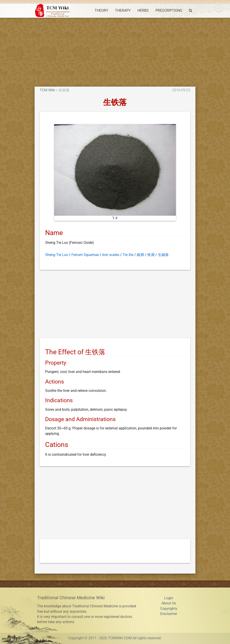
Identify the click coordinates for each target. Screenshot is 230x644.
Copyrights (169, 609)
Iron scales (111, 255)
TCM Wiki (47, 90)
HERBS (143, 11)
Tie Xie (128, 255)
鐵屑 (140, 255)
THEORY (101, 11)
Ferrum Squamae (85, 255)
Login (169, 598)
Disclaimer (169, 614)
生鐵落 (163, 255)
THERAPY (123, 11)
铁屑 (151, 255)
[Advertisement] (115, 52)
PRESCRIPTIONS (169, 11)
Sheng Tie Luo (57, 255)
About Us (169, 603)
